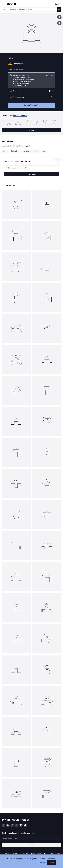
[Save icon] (59, 17)
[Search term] (33, 10)
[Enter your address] (31, 838)
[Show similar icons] (59, 23)
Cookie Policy (28, 859)
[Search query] (31, 168)
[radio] (32, 80)
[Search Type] (5, 10)
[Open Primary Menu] (3, 4)
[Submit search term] (59, 10)
